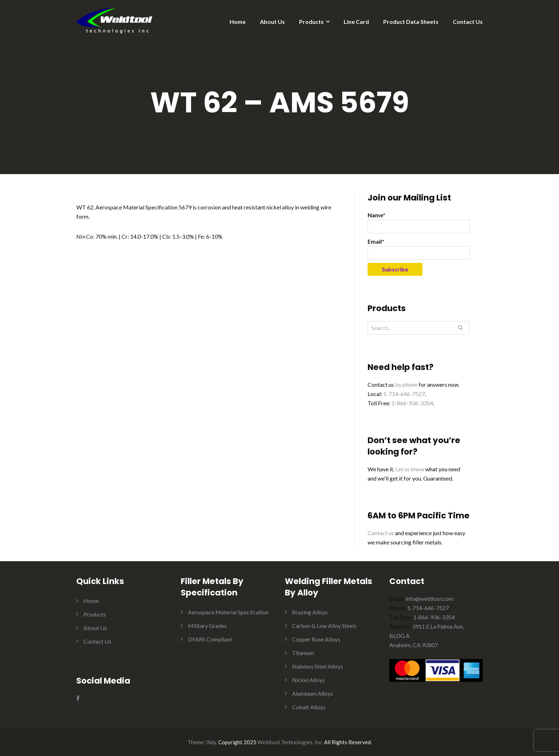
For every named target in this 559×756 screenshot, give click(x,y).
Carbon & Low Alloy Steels (324, 626)
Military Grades (207, 626)
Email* (419, 249)
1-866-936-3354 (412, 403)
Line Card (356, 22)
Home (238, 22)
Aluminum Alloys (312, 693)
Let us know (410, 469)
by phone (406, 384)
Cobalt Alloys (309, 707)
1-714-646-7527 (404, 394)
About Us (272, 22)
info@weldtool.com (429, 598)
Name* (419, 222)
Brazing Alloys (310, 612)
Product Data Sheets (411, 22)
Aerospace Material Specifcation (228, 612)
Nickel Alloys (308, 680)
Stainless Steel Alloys (317, 666)
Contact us (381, 533)
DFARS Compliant (210, 639)
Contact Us (468, 22)
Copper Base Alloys (316, 639)
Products (311, 22)
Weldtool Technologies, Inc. (290, 742)
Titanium (303, 653)
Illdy (211, 742)
